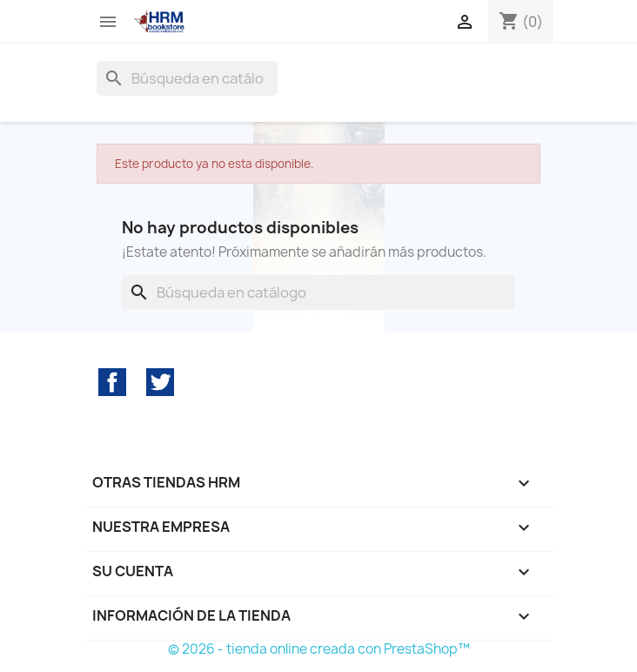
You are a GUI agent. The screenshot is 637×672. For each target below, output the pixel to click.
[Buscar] (187, 78)
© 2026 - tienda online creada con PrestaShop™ (319, 649)
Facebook (112, 382)
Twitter (160, 382)
